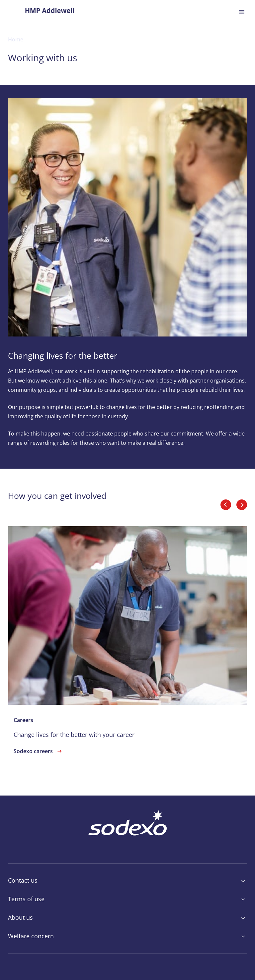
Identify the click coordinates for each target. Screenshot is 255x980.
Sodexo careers (39, 751)
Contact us (127, 881)
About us (127, 918)
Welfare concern (127, 936)
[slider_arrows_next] (242, 505)
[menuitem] (50, 12)
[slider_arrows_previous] (226, 505)
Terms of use (127, 899)
